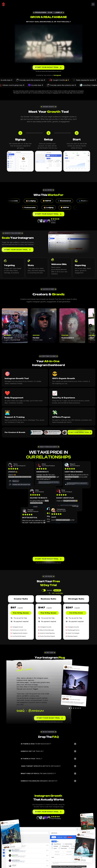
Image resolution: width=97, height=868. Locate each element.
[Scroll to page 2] (72, 708)
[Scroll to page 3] (74, 708)
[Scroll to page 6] (80, 708)
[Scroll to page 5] (78, 708)
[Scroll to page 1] (70, 708)
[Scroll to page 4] (76, 708)
